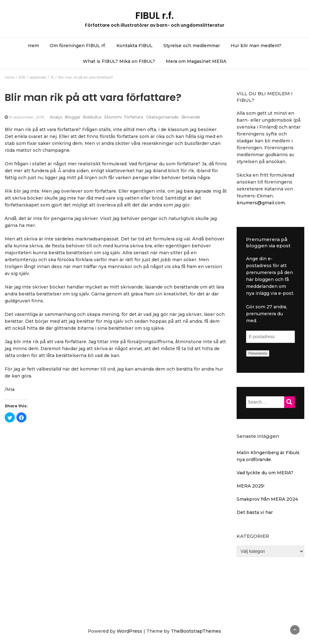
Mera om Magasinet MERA (196, 61)
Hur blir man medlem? (256, 46)
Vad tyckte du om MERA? (265, 473)
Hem (34, 46)
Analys (56, 117)
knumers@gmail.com (261, 203)
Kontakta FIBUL (135, 46)
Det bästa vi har (255, 512)
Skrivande (191, 117)
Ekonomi (113, 117)
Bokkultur (93, 117)
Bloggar (73, 117)
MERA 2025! (250, 486)
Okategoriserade (162, 117)
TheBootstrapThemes (196, 631)
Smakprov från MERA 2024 (267, 499)
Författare (134, 117)
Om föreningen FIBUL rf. (78, 46)
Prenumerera (258, 353)
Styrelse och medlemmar (192, 46)
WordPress (129, 631)
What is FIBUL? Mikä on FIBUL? (119, 61)
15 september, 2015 (26, 117)
